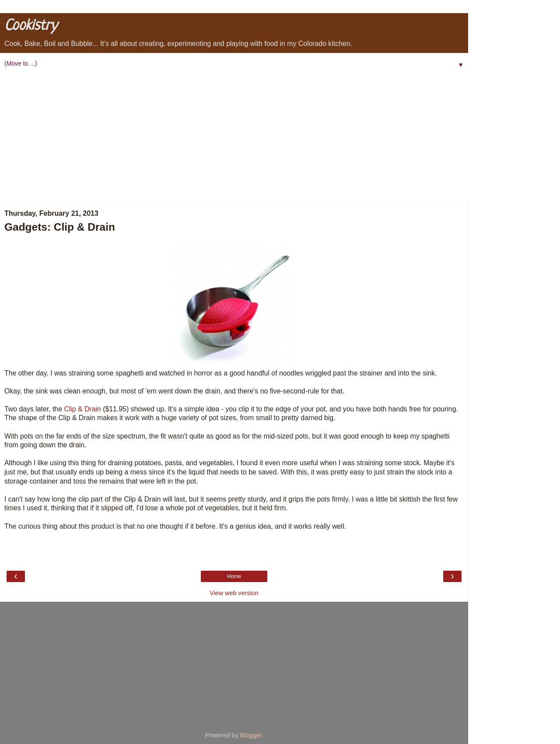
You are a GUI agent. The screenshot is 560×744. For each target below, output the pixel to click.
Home (234, 576)
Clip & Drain (82, 409)
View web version (234, 593)
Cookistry (31, 26)
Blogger (251, 735)
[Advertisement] (234, 136)
